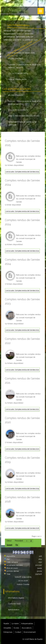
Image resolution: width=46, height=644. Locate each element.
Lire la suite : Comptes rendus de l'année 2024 (22, 211)
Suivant (9, 545)
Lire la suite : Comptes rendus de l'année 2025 (22, 172)
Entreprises (8, 632)
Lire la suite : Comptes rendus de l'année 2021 (22, 409)
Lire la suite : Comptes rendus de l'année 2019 (22, 488)
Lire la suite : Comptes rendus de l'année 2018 (22, 528)
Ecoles (16, 628)
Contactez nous (14, 604)
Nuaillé (6, 624)
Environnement (30, 632)
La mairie (15, 624)
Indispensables (27, 624)
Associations (27, 628)
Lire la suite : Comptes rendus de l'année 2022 (22, 370)
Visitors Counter (23, 584)
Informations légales (16, 598)
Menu (41, 11)
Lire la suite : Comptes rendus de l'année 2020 (22, 449)
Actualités (7, 628)
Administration (14, 610)
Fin (17, 545)
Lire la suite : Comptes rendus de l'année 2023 (22, 330)
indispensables (10, 34)
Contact (18, 632)
